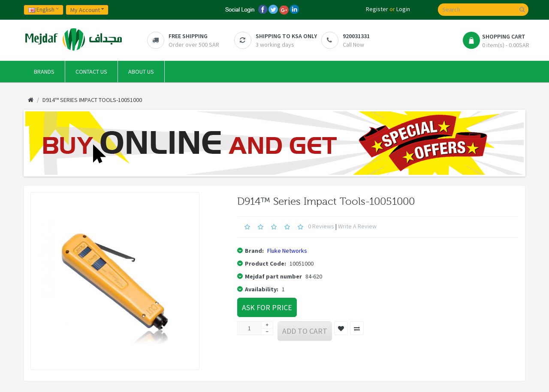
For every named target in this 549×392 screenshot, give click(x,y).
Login (403, 9)
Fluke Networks (287, 251)
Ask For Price (267, 307)
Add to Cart (305, 331)
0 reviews (321, 226)
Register (377, 9)
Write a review (357, 226)
